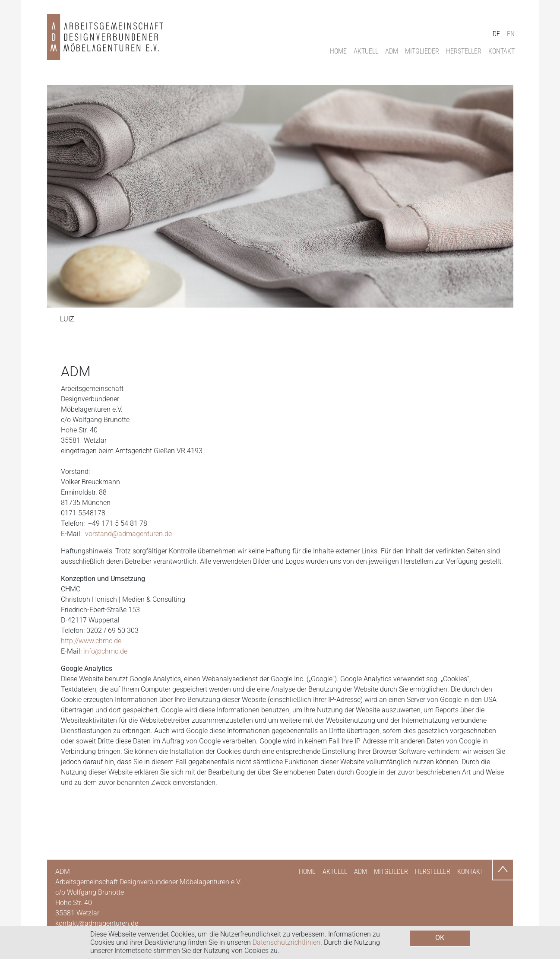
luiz (67, 319)
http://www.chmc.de (91, 641)
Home (338, 51)
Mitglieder (422, 51)
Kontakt (501, 51)
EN (511, 34)
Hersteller (464, 51)
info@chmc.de (105, 651)
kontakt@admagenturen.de (97, 923)
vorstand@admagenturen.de (128, 534)
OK (440, 938)
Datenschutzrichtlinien (286, 942)
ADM (392, 51)
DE (496, 34)
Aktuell (366, 51)
